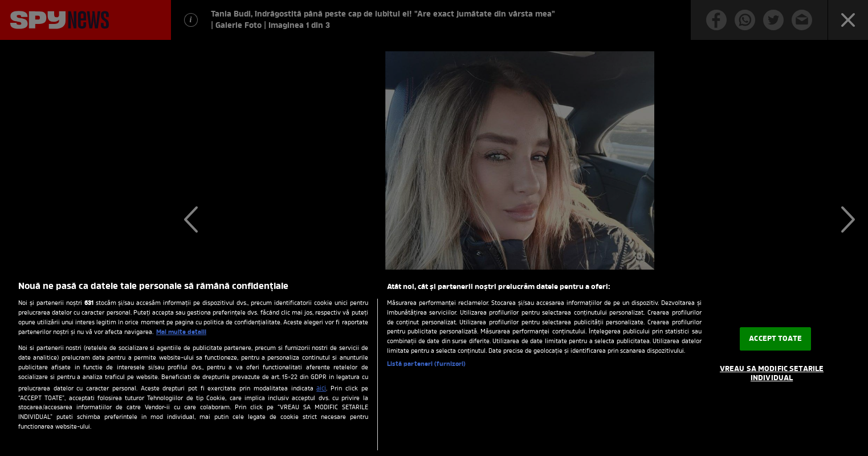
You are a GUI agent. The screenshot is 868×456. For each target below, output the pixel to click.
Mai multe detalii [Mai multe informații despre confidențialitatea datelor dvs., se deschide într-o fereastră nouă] (181, 332)
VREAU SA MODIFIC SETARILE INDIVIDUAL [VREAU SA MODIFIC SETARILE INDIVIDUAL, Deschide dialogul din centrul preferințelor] (772, 374)
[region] (434, 363)
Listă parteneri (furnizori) (427, 365)
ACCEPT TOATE (775, 339)
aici (321, 389)
